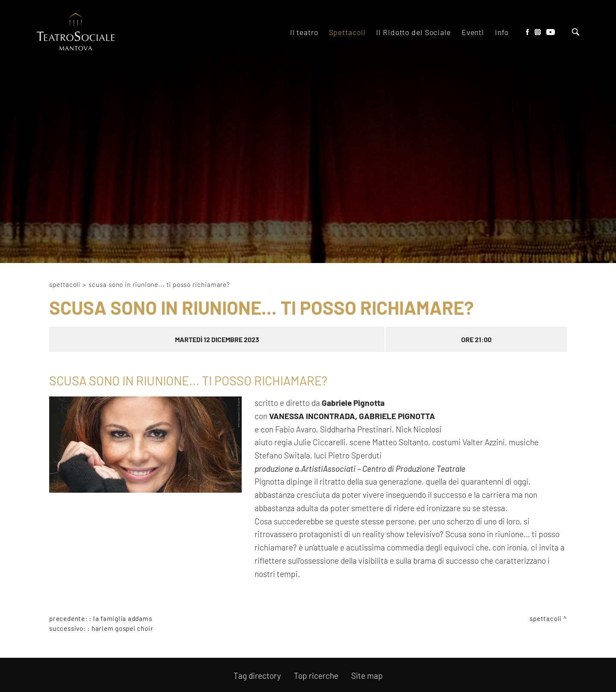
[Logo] (76, 32)
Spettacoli (65, 284)
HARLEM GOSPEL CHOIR (122, 628)
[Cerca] (576, 33)
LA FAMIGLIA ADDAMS (123, 618)
